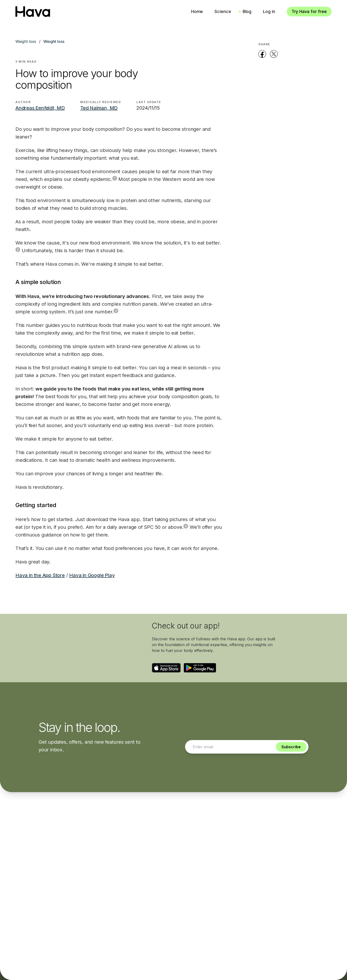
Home (197, 11)
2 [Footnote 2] (18, 249)
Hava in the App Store (40, 575)
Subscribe (291, 747)
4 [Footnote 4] (186, 526)
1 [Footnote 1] (115, 178)
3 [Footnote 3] (116, 311)
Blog (247, 11)
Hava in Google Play (92, 575)
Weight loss (26, 41)
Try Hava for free (309, 11)
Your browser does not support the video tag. (81, 648)
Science (223, 11)
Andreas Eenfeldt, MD (40, 108)
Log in (269, 11)
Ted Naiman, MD (99, 108)
